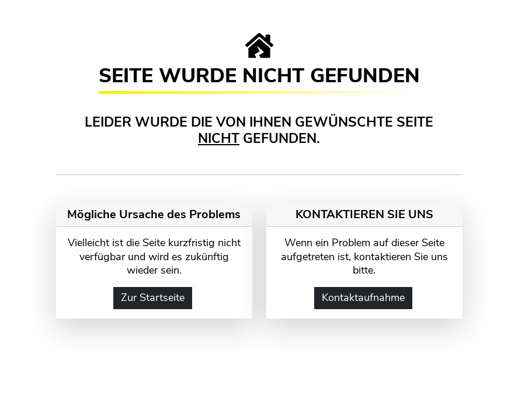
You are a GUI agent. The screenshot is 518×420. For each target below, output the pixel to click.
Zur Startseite (153, 297)
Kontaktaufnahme (363, 297)
